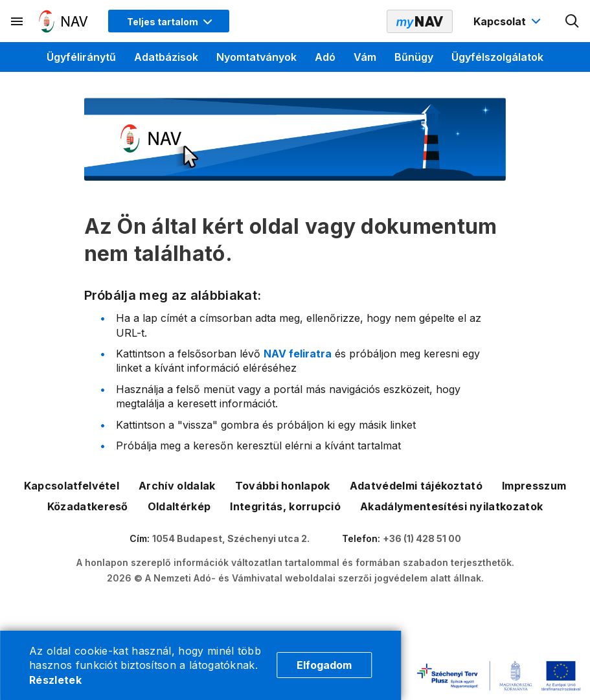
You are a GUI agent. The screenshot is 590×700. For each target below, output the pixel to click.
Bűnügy (414, 57)
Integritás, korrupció (285, 506)
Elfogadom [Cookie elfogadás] (324, 665)
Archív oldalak (177, 486)
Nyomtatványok (256, 57)
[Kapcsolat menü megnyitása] (509, 21)
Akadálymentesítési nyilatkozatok (451, 506)
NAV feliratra (298, 354)
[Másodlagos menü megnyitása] (17, 21)
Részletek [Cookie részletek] (55, 680)
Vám (365, 57)
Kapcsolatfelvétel (72, 486)
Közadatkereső (88, 506)
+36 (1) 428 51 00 (422, 538)
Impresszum (534, 486)
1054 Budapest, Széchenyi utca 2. (231, 538)
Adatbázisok (166, 57)
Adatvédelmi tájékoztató (416, 486)
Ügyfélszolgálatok (497, 57)
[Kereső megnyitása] (573, 21)
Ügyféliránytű (81, 57)
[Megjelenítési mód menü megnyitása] (169, 21)
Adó (325, 57)
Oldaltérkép (179, 506)
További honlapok (283, 486)
